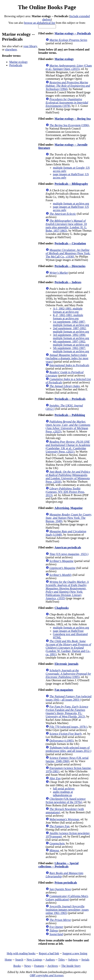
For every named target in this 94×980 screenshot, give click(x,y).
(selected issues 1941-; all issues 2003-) (69, 698)
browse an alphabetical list (40, 23)
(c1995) (62, 741)
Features (39, 966)
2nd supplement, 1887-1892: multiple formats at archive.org (71, 330)
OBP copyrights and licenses (47, 975)
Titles (61, 960)
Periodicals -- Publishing (70, 415)
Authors (50, 960)
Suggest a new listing (75, 953)
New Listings (34, 960)
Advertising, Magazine (69, 508)
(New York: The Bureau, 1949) (69, 518)
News (28, 966)
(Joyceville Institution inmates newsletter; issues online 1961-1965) (67, 910)
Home (8, 960)
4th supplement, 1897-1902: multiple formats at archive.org (71, 343)
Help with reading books (21, 953)
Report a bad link (49, 953)
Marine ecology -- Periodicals (73, 33)
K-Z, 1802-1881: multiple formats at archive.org (68, 317)
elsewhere (11, 49)
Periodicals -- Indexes (68, 282)
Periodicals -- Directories (70, 266)
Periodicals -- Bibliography (71, 184)
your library (30, 46)
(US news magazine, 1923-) (69, 554)
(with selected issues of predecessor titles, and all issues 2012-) (69, 749)
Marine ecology (18, 62)
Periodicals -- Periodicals (70, 399)
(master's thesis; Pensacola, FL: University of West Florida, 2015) (67, 712)
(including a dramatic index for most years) (67, 358)
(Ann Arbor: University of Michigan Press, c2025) (68, 427)
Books (17, 966)
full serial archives (64, 789)
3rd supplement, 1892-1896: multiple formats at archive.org (71, 337)
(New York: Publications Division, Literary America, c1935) (67, 590)
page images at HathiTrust (68, 631)
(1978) (67, 103)
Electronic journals (66, 664)
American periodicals (68, 547)
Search (19, 960)
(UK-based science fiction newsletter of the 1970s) (66, 800)
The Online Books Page (47, 7)
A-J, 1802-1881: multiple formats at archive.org (68, 310)
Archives (53, 966)
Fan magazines (64, 690)
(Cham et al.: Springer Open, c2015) (69, 67)
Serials (85, 960)
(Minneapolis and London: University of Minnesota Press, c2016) (68, 477)
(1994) (68, 86)
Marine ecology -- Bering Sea (73, 119)
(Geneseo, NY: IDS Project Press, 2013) (65, 492)
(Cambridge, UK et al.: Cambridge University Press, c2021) (68, 447)
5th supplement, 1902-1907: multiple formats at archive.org (71, 350)
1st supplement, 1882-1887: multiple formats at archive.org (71, 323)
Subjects (73, 960)
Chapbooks (61, 608)
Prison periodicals (66, 883)
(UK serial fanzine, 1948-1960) (67, 759)
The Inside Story (71, 966)
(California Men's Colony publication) (67, 898)
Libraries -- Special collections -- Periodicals (58, 865)
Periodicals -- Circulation (70, 243)
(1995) (68, 674)
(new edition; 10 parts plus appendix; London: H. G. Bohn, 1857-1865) (66, 226)
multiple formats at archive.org (71, 204)
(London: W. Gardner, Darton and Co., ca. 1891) (68, 648)
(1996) (69, 125)
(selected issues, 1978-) (68, 727)
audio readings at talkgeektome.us (63, 793)
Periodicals (16, 65)
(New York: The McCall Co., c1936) (68, 253)
